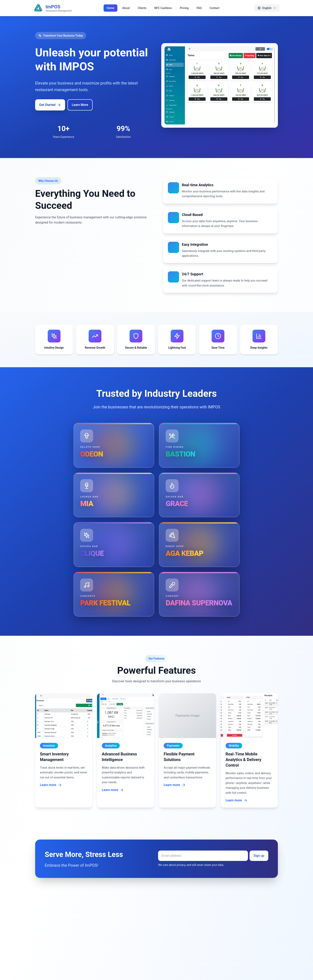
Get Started (50, 105)
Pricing (184, 8)
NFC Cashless (163, 8)
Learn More (80, 105)
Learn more (51, 785)
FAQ (199, 8)
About (126, 8)
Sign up (259, 856)
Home (111, 8)
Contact (214, 8)
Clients (142, 8)
